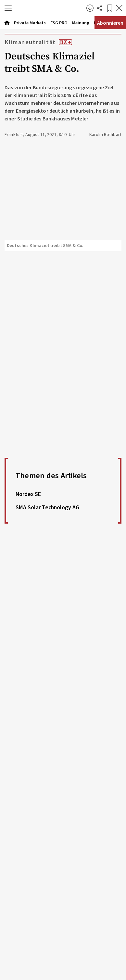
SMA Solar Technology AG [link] (47, 507)
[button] (8, 8)
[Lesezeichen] (109, 8)
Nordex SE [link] (28, 494)
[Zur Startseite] (51, 8)
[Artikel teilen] (100, 8)
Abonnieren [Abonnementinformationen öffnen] (110, 23)
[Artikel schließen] (119, 8)
